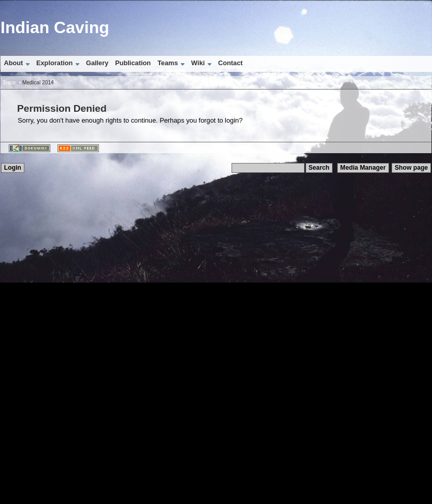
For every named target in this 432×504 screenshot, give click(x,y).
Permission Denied (62, 108)
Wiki (198, 63)
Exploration (54, 63)
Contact (231, 63)
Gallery (97, 63)
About (13, 63)
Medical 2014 (38, 83)
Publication (133, 63)
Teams (168, 63)
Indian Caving (55, 27)
